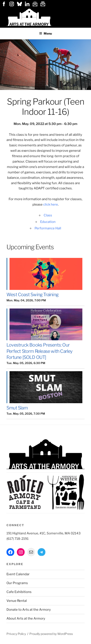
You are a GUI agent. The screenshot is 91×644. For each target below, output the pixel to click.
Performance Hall (48, 228)
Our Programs (17, 583)
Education (48, 222)
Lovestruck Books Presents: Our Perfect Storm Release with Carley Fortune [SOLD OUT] (40, 351)
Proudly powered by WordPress (51, 634)
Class (48, 215)
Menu (45, 33)
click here (51, 205)
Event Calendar (18, 574)
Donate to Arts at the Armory (29, 610)
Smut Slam (17, 408)
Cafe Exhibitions (19, 592)
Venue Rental (17, 601)
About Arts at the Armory (26, 618)
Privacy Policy (16, 634)
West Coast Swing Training (32, 295)
